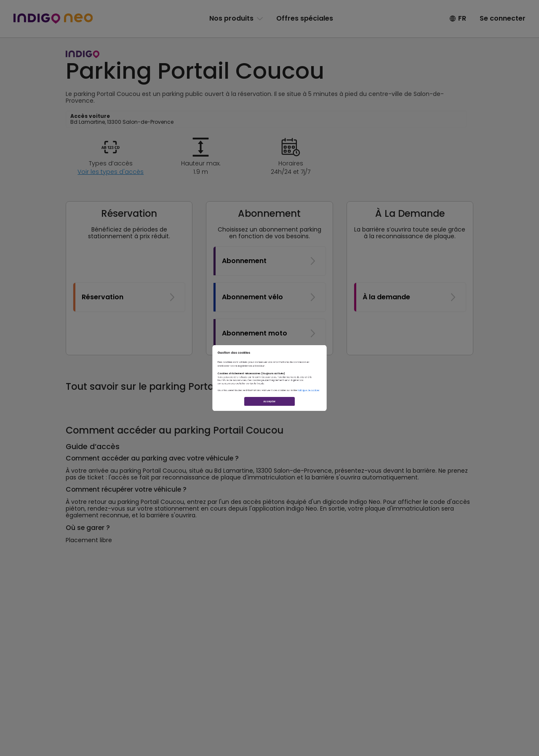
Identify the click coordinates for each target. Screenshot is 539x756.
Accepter (269, 440)
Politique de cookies (373, 411)
